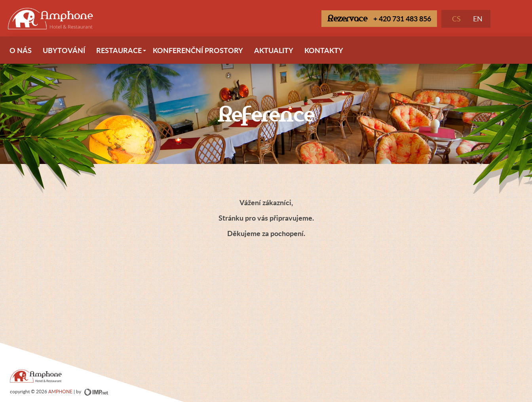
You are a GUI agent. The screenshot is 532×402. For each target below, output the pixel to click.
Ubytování (64, 50)
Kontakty (324, 50)
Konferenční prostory (198, 50)
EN (478, 19)
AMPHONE (60, 391)
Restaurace (122, 53)
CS (456, 19)
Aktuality (274, 50)
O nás (21, 50)
